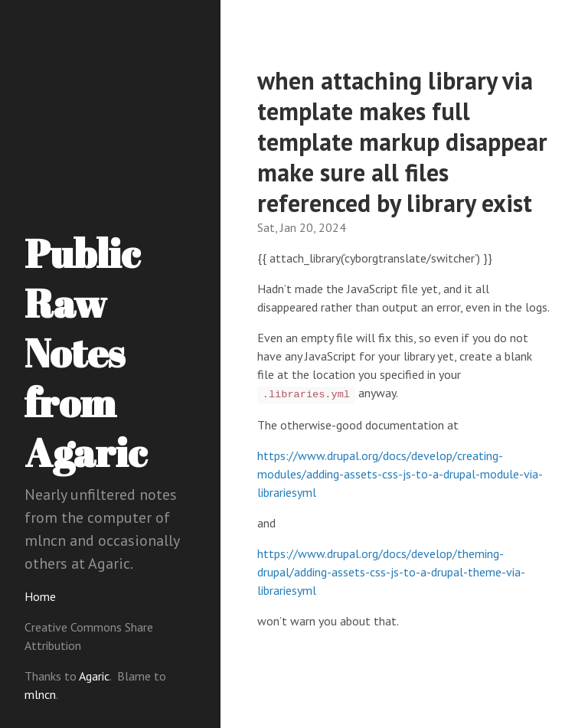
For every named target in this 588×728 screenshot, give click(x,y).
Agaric (94, 676)
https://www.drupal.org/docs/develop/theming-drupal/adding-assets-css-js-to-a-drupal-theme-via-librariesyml (391, 572)
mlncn (40, 694)
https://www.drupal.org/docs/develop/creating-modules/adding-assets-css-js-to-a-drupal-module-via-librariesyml (400, 474)
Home (40, 596)
